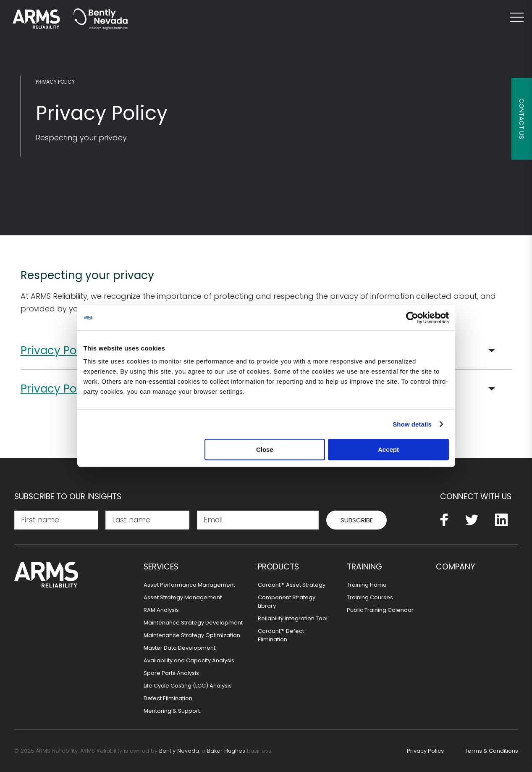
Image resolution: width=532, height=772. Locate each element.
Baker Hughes (226, 751)
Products (278, 567)
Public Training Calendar (380, 610)
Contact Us (522, 119)
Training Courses (370, 597)
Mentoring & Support (172, 711)
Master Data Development (180, 648)
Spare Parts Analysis (171, 673)
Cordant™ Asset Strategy (292, 585)
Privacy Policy (55, 82)
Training (364, 567)
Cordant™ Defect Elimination (281, 635)
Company (455, 567)
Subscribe (357, 520)
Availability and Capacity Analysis (189, 660)
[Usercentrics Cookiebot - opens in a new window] (412, 318)
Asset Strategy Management (183, 597)
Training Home (367, 585)
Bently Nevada (179, 751)
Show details (412, 424)
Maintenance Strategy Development (193, 623)
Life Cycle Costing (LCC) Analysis (188, 686)
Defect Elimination (168, 698)
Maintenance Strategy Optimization (192, 635)
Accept (388, 449)
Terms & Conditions (491, 751)
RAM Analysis (161, 610)
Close (265, 449)
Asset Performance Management (189, 585)
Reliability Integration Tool (293, 618)
